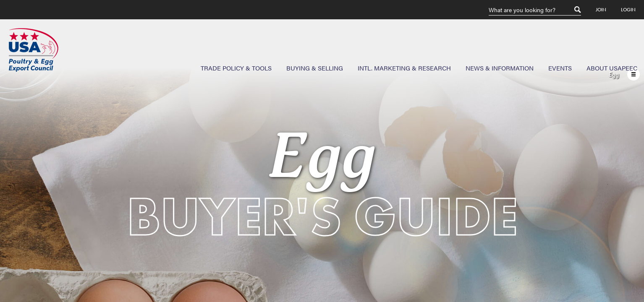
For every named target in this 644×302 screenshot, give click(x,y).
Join (601, 10)
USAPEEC (34, 50)
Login (628, 10)
